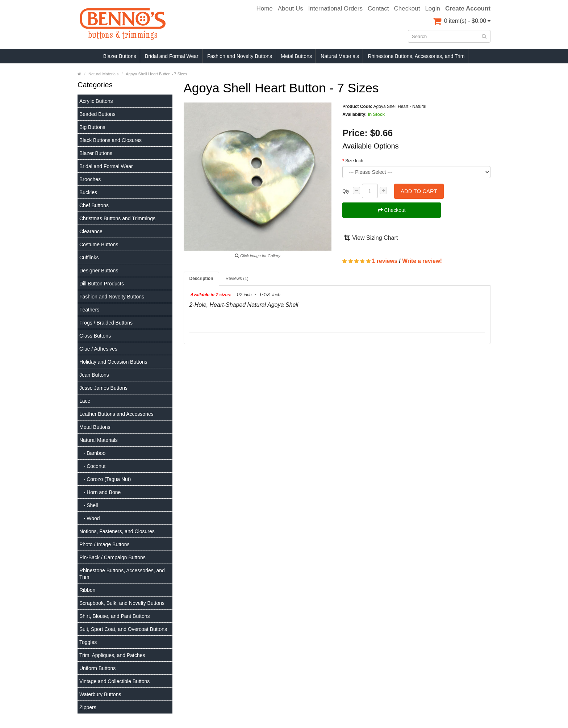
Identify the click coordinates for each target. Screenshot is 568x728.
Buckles (88, 192)
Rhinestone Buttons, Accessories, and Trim (416, 56)
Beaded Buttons (97, 114)
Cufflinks (89, 258)
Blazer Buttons (120, 56)
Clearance (91, 231)
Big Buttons (92, 127)
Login (433, 9)
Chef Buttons (94, 205)
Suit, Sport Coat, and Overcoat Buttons (123, 629)
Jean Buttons (94, 375)
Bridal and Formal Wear (172, 56)
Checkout (407, 9)
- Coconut (92, 466)
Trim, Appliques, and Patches (112, 655)
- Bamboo (92, 453)
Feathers (89, 310)
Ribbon (87, 590)
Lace (85, 401)
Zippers (88, 707)
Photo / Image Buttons (105, 544)
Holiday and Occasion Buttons (113, 362)
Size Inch (354, 161)
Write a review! (422, 261)
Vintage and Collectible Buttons (114, 681)
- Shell (89, 505)
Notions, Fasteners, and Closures (117, 531)
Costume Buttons (99, 244)
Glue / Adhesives (98, 349)
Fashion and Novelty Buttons (240, 56)
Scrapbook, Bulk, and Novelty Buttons (122, 603)
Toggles (88, 642)
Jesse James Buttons (103, 388)
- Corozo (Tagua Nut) (105, 479)
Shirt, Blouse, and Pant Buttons (115, 616)
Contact (378, 9)
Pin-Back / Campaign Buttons (112, 557)
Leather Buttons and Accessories (116, 414)
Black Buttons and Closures (110, 140)
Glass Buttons (95, 336)
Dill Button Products (102, 284)
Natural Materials (340, 56)
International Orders (335, 9)
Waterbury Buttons (100, 694)
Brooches (90, 179)
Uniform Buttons (97, 668)
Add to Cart (419, 191)
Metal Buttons (296, 56)
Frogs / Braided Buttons (106, 323)
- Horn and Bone (100, 492)
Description (201, 279)
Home (264, 9)
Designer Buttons (99, 271)
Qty (346, 191)
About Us (291, 9)
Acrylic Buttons (96, 101)
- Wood (90, 518)
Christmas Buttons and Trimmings (117, 218)
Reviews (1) (237, 279)
